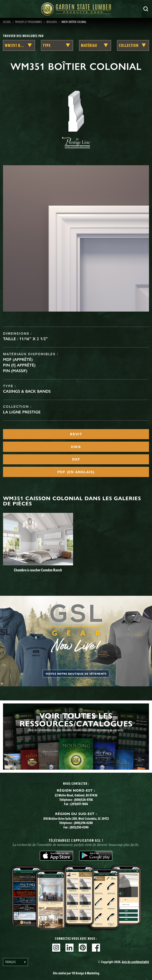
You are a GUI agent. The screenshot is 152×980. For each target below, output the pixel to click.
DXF (76, 459)
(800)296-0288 (83, 823)
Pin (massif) (15, 371)
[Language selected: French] (15, 962)
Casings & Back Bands (27, 391)
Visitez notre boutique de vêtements (76, 674)
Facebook (96, 948)
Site (76, 973)
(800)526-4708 (83, 800)
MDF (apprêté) (18, 359)
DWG (76, 447)
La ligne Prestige (22, 412)
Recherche (146, 9)
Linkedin (69, 948)
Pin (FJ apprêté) (19, 365)
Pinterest (83, 948)
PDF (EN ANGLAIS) (76, 472)
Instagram (56, 948)
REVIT (76, 434)
